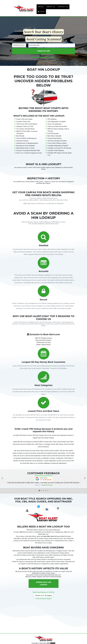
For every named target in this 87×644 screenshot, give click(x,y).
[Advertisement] (44, 615)
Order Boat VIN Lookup (43, 587)
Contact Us (60, 8)
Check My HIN (43, 54)
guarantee (48, 369)
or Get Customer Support (43, 602)
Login (39, 13)
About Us (48, 8)
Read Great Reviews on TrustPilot (43, 595)
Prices (38, 8)
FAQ (43, 257)
